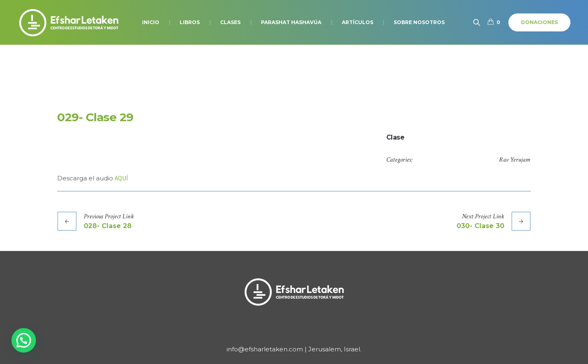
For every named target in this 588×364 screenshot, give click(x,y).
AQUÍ (121, 178)
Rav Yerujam (514, 160)
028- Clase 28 (108, 226)
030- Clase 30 (480, 226)
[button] (24, 340)
